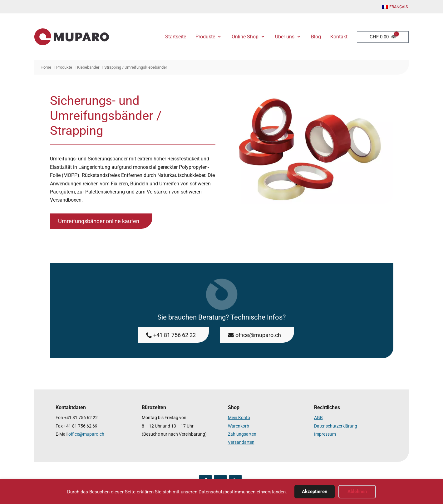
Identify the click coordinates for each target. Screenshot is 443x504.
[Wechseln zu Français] (395, 7)
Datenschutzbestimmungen (227, 492)
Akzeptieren (315, 492)
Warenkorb (239, 426)
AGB (318, 418)
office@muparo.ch (86, 434)
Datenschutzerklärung (336, 426)
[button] (209, 37)
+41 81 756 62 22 (81, 418)
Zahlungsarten (242, 434)
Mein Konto (239, 418)
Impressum (325, 434)
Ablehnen (357, 492)
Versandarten (241, 442)
